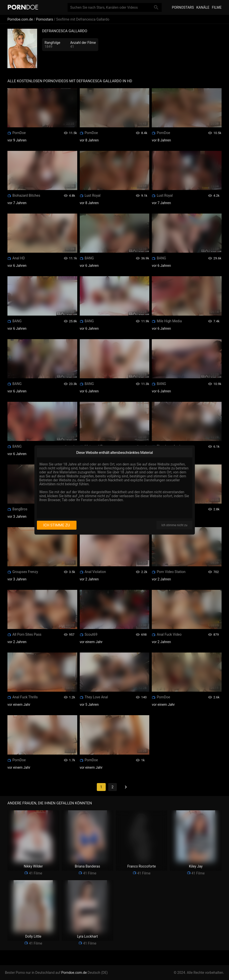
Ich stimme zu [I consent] (57, 525)
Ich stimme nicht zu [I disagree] (174, 525)
